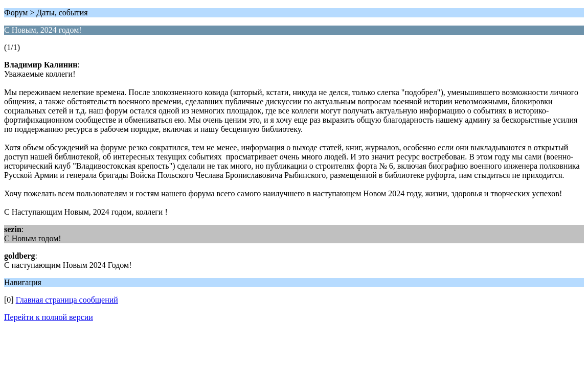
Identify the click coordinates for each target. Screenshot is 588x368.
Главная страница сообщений (67, 300)
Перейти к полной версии (49, 317)
